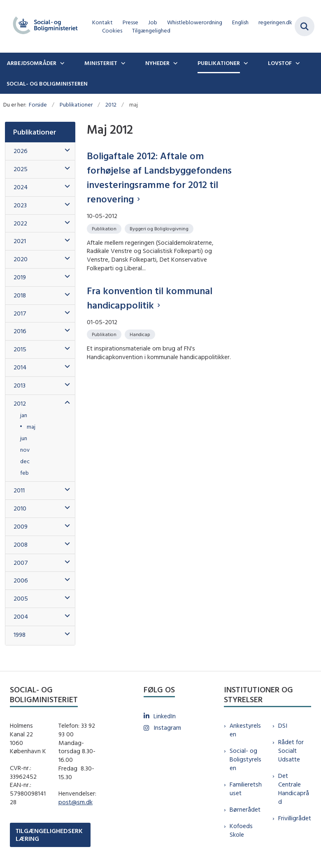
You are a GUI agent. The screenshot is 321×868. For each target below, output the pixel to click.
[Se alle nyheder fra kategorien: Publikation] (105, 228)
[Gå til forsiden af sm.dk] (43, 26)
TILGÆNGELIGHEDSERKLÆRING (49, 835)
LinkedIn (165, 716)
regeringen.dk (275, 22)
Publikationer (219, 63)
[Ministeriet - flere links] (122, 63)
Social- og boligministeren (47, 84)
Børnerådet (245, 809)
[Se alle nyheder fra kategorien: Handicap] (141, 334)
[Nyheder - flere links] (174, 63)
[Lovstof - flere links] (297, 63)
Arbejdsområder (31, 63)
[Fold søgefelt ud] (305, 26)
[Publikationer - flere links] (245, 63)
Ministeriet (101, 63)
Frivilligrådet (295, 818)
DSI (283, 725)
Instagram (167, 728)
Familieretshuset (246, 789)
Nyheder (157, 63)
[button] (65, 150)
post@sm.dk (76, 802)
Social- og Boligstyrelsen (245, 759)
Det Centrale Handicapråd (294, 788)
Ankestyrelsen (245, 730)
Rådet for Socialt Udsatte (291, 751)
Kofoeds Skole (241, 830)
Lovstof (280, 63)
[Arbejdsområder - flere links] (61, 63)
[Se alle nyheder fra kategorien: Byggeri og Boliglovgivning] (160, 228)
